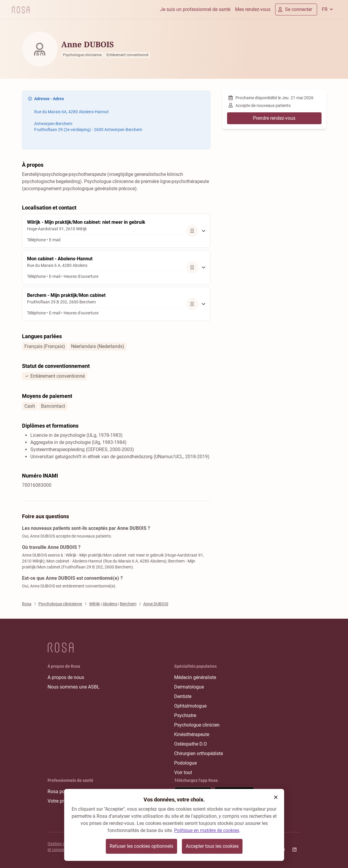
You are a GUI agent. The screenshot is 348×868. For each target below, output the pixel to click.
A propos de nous (66, 677)
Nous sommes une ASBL (74, 687)
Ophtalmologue (190, 706)
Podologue (185, 763)
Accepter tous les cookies (212, 846)
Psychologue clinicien (197, 725)
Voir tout (183, 772)
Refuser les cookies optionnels (141, 846)
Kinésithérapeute (192, 734)
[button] (276, 797)
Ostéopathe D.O (190, 744)
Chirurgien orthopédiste (199, 753)
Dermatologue (189, 687)
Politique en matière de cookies (207, 830)
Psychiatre (185, 715)
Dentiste (183, 696)
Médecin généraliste (195, 677)
